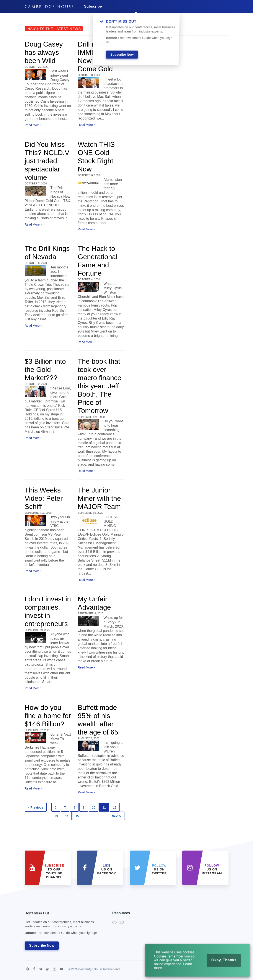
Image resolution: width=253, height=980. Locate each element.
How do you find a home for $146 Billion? (48, 716)
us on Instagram (212, 869)
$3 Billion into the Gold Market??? (45, 370)
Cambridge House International (99, 969)
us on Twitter (159, 869)
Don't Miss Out (63, 924)
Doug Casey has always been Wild (44, 52)
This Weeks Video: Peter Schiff (44, 498)
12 (115, 807)
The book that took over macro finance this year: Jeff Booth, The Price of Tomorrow (100, 386)
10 (94, 807)
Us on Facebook (107, 869)
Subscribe (93, 6)
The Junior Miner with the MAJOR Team (99, 498)
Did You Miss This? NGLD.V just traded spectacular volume (47, 161)
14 (67, 816)
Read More (33, 125)
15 (77, 816)
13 (56, 816)
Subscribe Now (42, 945)
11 (104, 807)
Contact (118, 922)
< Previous (36, 807)
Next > (116, 816)
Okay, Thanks (218, 964)
